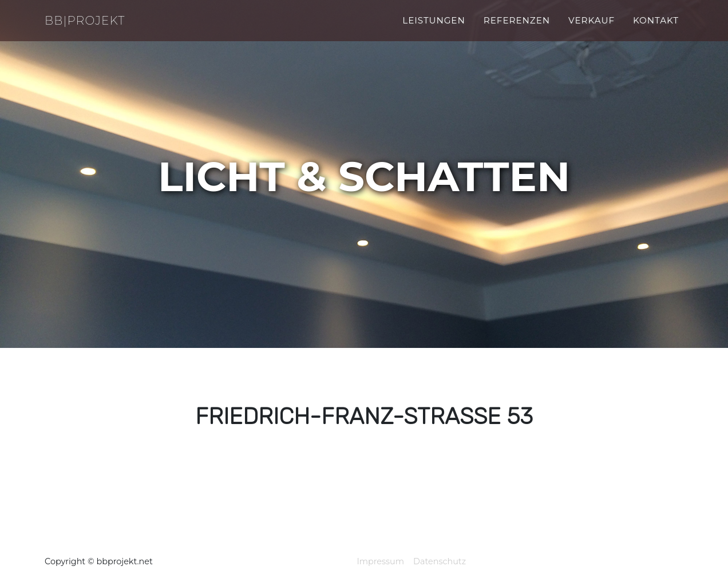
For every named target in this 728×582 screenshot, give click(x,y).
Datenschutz (440, 561)
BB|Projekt (93, 27)
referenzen (517, 27)
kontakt (656, 27)
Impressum (380, 561)
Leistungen (434, 27)
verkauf (591, 27)
